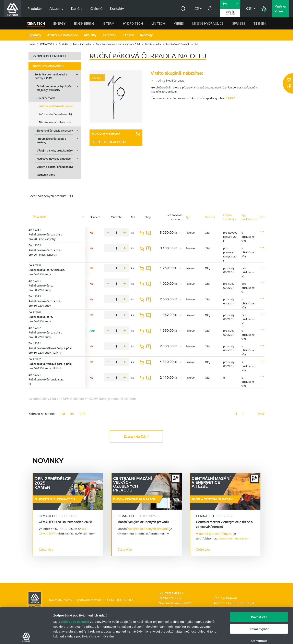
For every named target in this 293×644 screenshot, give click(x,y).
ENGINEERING (84, 23)
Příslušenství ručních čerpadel (55, 122)
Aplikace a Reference (62, 35)
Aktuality (90, 35)
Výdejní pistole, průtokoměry (59, 150)
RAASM (230, 98)
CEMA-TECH (36, 23)
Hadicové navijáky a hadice (59, 159)
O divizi (129, 35)
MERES (179, 23)
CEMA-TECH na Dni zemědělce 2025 (65, 522)
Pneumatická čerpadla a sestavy (59, 139)
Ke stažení (110, 35)
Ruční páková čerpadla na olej (56, 106)
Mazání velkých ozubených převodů (143, 522)
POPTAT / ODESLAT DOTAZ (109, 142)
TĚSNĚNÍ (260, 23)
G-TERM (109, 23)
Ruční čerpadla (153, 44)
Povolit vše (259, 581)
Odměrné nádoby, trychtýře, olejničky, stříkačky (59, 87)
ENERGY (59, 23)
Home (32, 44)
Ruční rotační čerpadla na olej (55, 114)
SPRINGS (239, 23)
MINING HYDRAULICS (208, 23)
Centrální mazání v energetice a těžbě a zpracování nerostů (224, 524)
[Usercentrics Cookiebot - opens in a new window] (26, 636)
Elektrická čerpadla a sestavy (59, 131)
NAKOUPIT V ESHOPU (116, 134)
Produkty (35, 35)
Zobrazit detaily (215, 636)
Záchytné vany (46, 175)
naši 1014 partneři (75, 586)
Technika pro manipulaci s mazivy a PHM (118, 44)
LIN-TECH (158, 23)
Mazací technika (82, 44)
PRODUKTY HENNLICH (49, 56)
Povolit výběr (259, 593)
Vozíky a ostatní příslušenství (55, 167)
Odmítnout (259, 605)
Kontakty (146, 35)
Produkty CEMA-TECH (48, 66)
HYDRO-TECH (133, 23)
